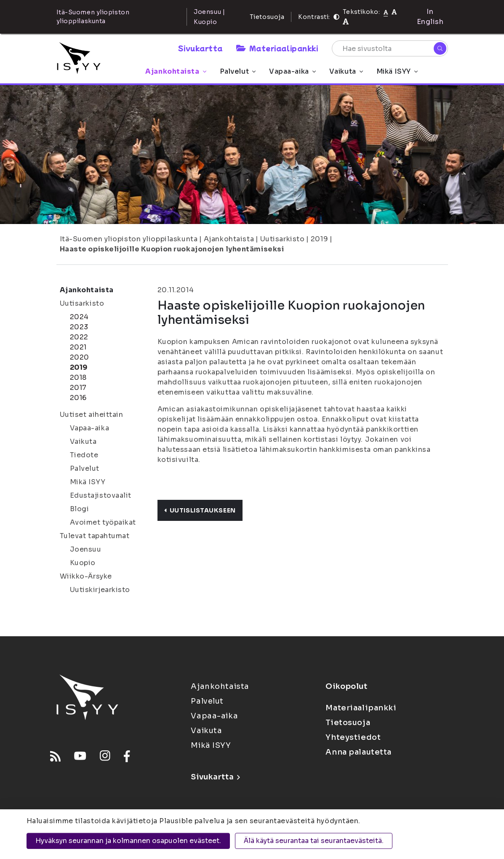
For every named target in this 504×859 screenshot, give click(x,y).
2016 (78, 398)
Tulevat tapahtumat (95, 536)
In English (430, 17)
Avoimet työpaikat (103, 522)
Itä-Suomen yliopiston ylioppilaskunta (129, 239)
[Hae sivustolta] (390, 48)
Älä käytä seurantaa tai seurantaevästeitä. (314, 841)
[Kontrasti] (336, 17)
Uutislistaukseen (200, 510)
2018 (78, 377)
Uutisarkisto (283, 239)
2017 (78, 388)
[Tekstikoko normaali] (386, 12)
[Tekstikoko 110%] (394, 12)
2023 (79, 327)
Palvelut (238, 71)
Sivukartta (200, 48)
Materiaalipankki (277, 48)
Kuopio (83, 563)
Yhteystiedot (353, 737)
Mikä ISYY (397, 71)
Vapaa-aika (292, 71)
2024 (79, 317)
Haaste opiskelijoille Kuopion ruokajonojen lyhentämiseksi (172, 249)
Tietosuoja (267, 17)
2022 (79, 337)
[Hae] (440, 48)
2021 (78, 347)
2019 (319, 239)
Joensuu (86, 549)
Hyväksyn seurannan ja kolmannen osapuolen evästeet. (128, 841)
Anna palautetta (358, 752)
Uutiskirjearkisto (100, 590)
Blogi (80, 509)
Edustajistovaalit (101, 495)
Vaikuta (346, 71)
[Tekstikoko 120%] (346, 22)
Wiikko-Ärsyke (86, 576)
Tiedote (84, 455)
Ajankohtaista (176, 71)
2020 (80, 357)
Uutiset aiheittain (92, 415)
